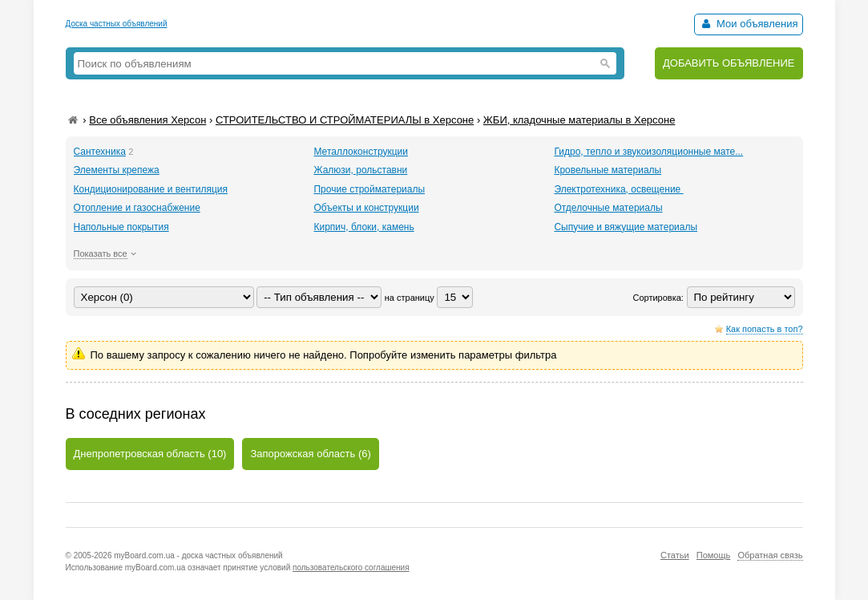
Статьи (675, 555)
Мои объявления (748, 24)
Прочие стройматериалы (369, 189)
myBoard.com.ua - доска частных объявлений (198, 555)
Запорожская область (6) (310, 454)
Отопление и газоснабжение (137, 208)
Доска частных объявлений (117, 24)
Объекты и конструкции (366, 208)
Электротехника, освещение (618, 189)
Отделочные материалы (608, 208)
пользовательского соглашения (351, 568)
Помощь (714, 555)
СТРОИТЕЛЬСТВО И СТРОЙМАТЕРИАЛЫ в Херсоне (345, 120)
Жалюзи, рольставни (360, 170)
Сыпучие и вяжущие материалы (626, 227)
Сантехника (100, 152)
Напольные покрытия (121, 227)
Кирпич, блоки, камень (363, 227)
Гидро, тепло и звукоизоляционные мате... (648, 152)
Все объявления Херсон (147, 120)
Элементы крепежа (117, 170)
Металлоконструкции (361, 152)
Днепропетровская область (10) (150, 454)
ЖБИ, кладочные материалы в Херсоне (579, 120)
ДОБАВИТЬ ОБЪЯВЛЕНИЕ (729, 63)
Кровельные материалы (608, 170)
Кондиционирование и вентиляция (151, 189)
